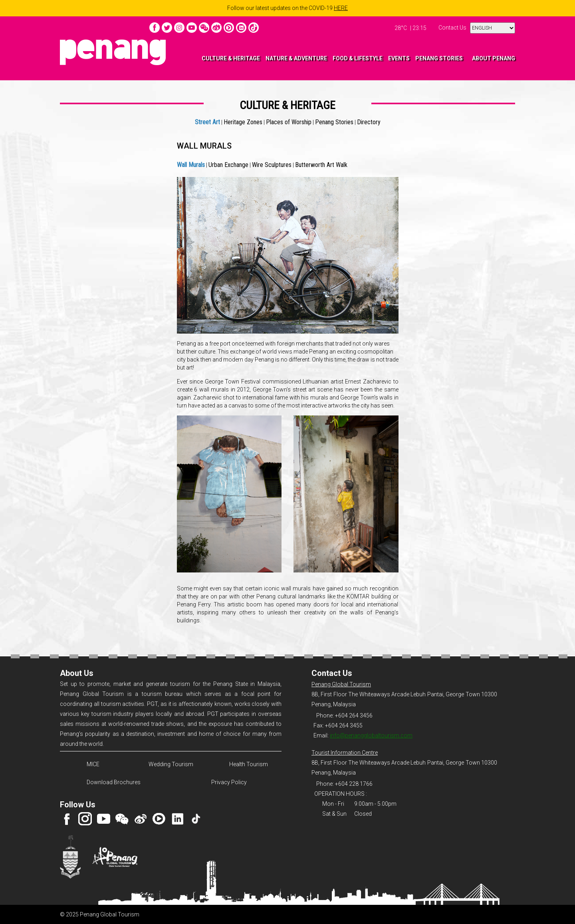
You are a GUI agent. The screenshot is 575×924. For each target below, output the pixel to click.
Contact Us (452, 28)
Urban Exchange (228, 165)
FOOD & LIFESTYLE (358, 58)
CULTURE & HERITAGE (231, 58)
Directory (369, 122)
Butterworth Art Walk (321, 165)
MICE (93, 764)
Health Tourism (249, 764)
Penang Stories (334, 122)
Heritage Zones (243, 122)
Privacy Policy (229, 782)
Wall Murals (191, 165)
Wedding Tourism (171, 764)
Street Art (207, 122)
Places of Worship (289, 122)
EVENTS (399, 58)
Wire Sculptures (272, 165)
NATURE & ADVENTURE (296, 58)
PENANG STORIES (439, 58)
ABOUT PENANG (494, 58)
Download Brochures (112, 782)
